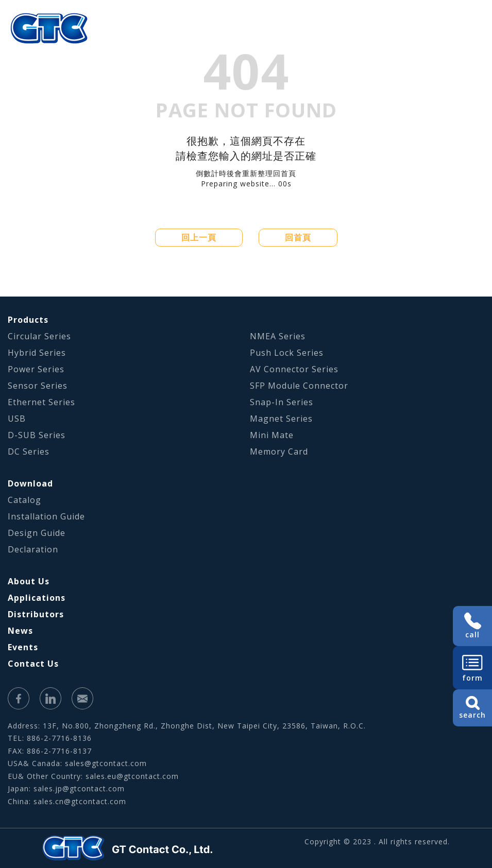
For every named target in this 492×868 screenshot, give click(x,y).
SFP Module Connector (299, 386)
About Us (29, 581)
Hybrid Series (37, 353)
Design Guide (37, 533)
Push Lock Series (287, 353)
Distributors (36, 614)
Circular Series (39, 336)
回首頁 (298, 237)
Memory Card (279, 452)
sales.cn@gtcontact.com (80, 801)
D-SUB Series (37, 435)
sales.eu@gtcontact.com (132, 776)
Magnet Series (281, 419)
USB (17, 419)
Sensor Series (38, 386)
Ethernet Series (41, 402)
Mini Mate (272, 435)
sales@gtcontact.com (106, 763)
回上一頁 (199, 237)
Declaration (33, 549)
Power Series (36, 369)
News (20, 631)
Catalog (24, 500)
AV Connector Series (294, 369)
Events (23, 647)
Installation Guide (46, 516)
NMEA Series (278, 336)
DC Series (29, 452)
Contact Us (33, 664)
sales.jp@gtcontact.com (79, 788)
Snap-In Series (282, 402)
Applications (37, 598)
